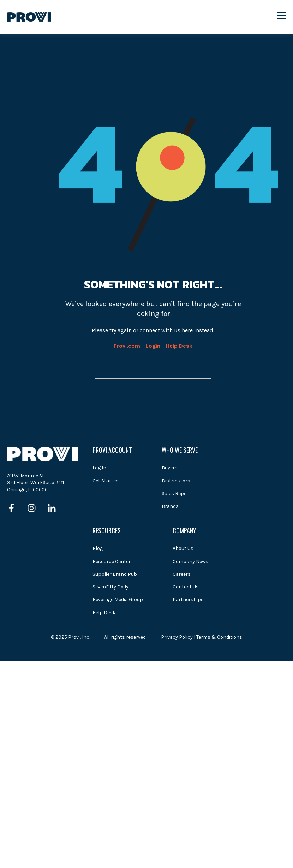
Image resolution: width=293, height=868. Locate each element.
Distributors (176, 481)
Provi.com (127, 346)
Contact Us (186, 587)
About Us (183, 548)
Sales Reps (174, 494)
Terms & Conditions (219, 637)
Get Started (106, 481)
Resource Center (112, 561)
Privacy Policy (177, 637)
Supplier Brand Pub (115, 574)
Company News (190, 561)
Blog (98, 548)
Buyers (170, 468)
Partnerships (188, 600)
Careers (182, 574)
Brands (170, 506)
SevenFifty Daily (110, 587)
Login (153, 346)
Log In (99, 468)
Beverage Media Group (118, 600)
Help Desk (179, 346)
